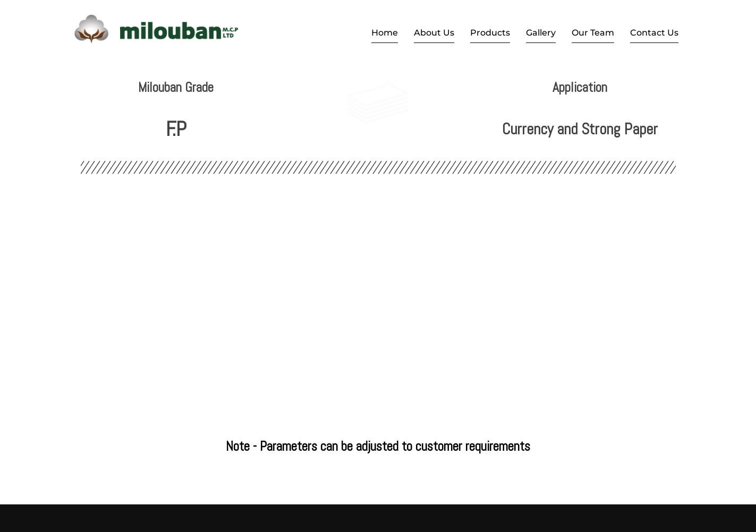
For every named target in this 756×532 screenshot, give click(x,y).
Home (385, 33)
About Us (434, 33)
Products (490, 33)
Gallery (541, 33)
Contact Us (654, 33)
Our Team (593, 33)
